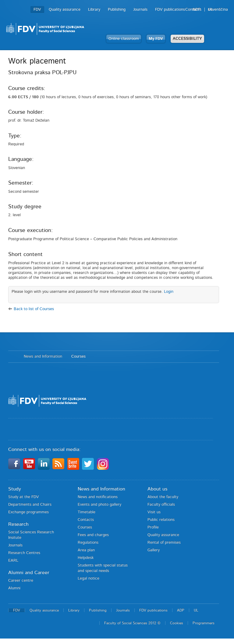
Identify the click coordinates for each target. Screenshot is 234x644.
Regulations (88, 543)
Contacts (86, 520)
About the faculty (163, 497)
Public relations (161, 520)
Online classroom (124, 39)
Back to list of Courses (34, 309)
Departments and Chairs (30, 505)
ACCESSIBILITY (187, 39)
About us (157, 489)
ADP (197, 10)
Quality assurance (65, 10)
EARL (13, 561)
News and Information (43, 357)
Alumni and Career (29, 573)
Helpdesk (86, 558)
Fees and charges (93, 535)
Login (169, 292)
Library (94, 10)
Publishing (117, 10)
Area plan (86, 550)
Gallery (154, 550)
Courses (78, 357)
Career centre (21, 581)
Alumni (14, 588)
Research (18, 524)
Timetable (87, 512)
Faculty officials (161, 505)
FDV (37, 10)
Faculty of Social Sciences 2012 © (132, 623)
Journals (140, 10)
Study (15, 489)
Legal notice (89, 578)
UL (211, 10)
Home (13, 357)
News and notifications (98, 497)
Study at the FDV (24, 497)
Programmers (204, 623)
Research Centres (24, 553)
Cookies (177, 623)
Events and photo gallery (99, 505)
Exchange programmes (28, 512)
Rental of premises (164, 543)
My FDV (156, 39)
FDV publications (170, 10)
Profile (153, 527)
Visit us (154, 512)
